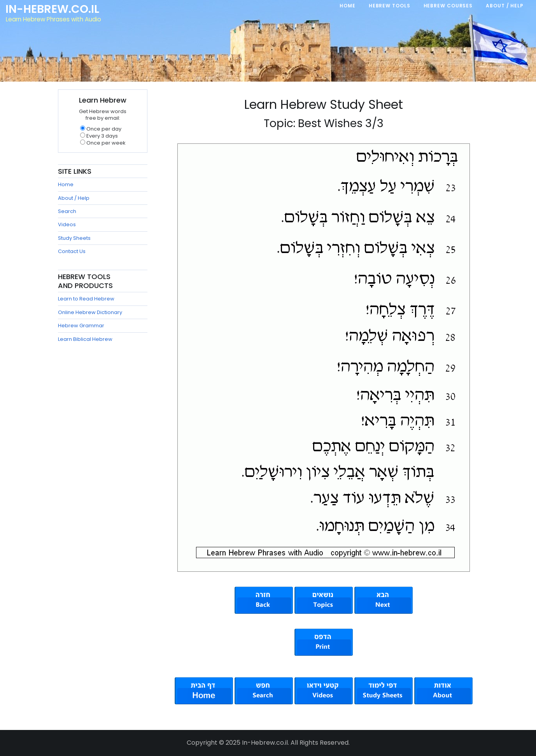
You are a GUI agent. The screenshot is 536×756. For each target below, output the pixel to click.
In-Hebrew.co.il (53, 9)
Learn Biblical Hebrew (85, 339)
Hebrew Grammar (81, 326)
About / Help (74, 198)
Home (66, 184)
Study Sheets (74, 238)
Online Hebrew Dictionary (90, 312)
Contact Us (72, 251)
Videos (67, 224)
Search (67, 211)
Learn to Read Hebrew (86, 299)
